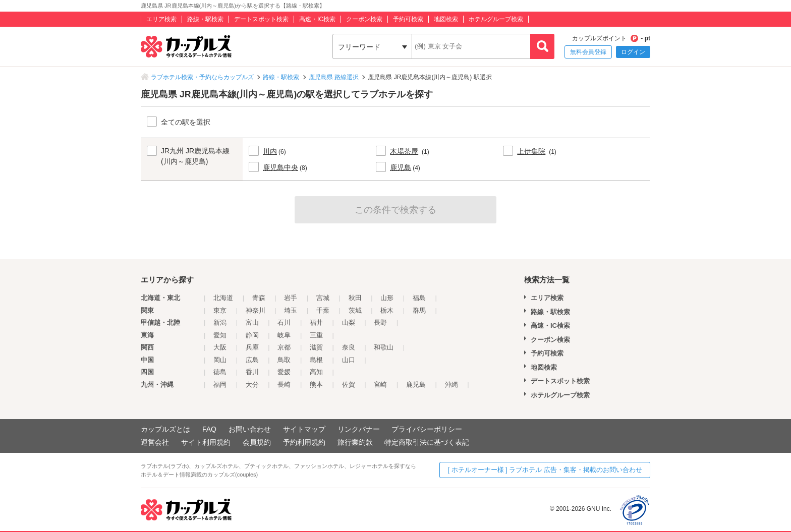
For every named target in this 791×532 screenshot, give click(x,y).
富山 (252, 322)
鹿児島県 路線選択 (334, 77)
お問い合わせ (250, 429)
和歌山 (384, 347)
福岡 (220, 385)
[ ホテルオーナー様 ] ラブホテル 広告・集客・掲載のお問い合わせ (545, 470)
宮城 (323, 298)
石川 (284, 322)
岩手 (291, 298)
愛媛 (284, 372)
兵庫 (252, 347)
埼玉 (291, 310)
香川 (252, 372)
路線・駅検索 (205, 19)
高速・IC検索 (317, 19)
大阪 (220, 347)
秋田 (355, 298)
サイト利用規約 (206, 442)
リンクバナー (359, 429)
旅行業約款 (355, 442)
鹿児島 (401, 167)
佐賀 (349, 385)
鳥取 (284, 360)
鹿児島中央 (280, 167)
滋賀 (316, 347)
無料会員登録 (588, 52)
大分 (252, 385)
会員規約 (257, 442)
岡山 (220, 360)
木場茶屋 (404, 151)
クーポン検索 (364, 19)
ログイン (633, 52)
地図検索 (446, 19)
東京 (220, 310)
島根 (316, 360)
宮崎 (380, 385)
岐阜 (284, 335)
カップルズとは (165, 429)
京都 (284, 347)
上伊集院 (531, 151)
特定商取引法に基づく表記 (427, 442)
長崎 (284, 385)
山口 (349, 360)
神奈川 (256, 310)
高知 (316, 372)
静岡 (252, 335)
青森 (259, 298)
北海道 (223, 298)
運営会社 (155, 442)
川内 (270, 151)
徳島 (220, 372)
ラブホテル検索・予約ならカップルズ (202, 77)
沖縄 (451, 385)
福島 (419, 298)
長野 (380, 322)
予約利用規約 (304, 442)
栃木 (387, 310)
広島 (252, 360)
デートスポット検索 (261, 19)
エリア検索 (161, 19)
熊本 (316, 385)
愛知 (220, 335)
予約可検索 (408, 19)
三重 (316, 335)
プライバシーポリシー (427, 429)
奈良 (349, 347)
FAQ (209, 429)
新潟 (220, 322)
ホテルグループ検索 (496, 19)
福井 (316, 322)
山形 (387, 298)
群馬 (419, 310)
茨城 (355, 310)
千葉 (323, 310)
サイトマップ (304, 429)
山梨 (349, 322)
